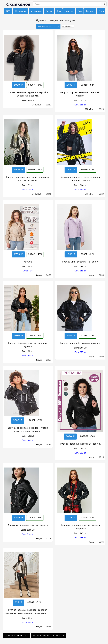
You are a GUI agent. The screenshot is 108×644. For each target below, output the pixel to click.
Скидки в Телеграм (17, 635)
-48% (87, 518)
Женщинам (20, 11)
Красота (69, 11)
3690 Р (70, 436)
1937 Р (71, 170)
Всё (8, 11)
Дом (59, 11)
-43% (35, 254)
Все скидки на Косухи (48, 26)
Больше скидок (41, 635)
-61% (34, 602)
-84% (35, 85)
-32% (87, 254)
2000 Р (18, 336)
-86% (87, 436)
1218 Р (71, 518)
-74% (87, 336)
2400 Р (71, 336)
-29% (35, 170)
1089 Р (18, 85)
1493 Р (71, 85)
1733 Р (18, 254)
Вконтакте (59, 635)
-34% (35, 518)
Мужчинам (36, 11)
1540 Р (18, 170)
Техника (90, 11)
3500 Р (18, 420)
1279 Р (18, 518)
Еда (80, 11)
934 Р (18, 602)
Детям (49, 11)
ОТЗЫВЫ (37, 105)
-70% (35, 420)
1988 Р (71, 254)
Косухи (40, 275)
